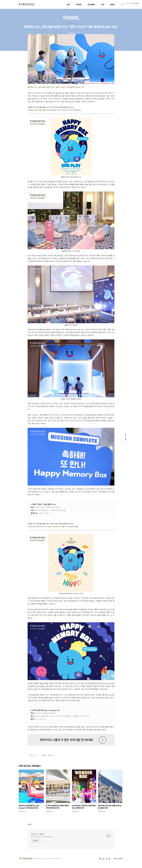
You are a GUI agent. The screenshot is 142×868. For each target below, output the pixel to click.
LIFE (103, 5)
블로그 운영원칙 (119, 859)
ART (68, 5)
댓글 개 (30, 824)
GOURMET (92, 5)
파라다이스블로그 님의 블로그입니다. (42, 837)
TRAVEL (79, 5)
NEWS (112, 5)
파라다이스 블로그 (38, 834)
